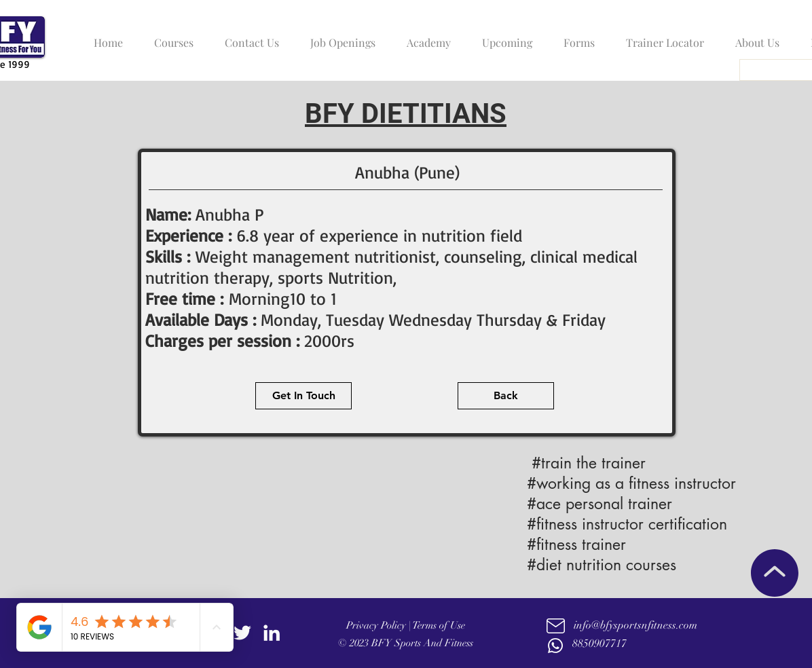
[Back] (506, 396)
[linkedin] (272, 633)
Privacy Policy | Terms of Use (406, 625)
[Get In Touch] (303, 396)
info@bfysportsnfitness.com (635, 625)
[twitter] (242, 633)
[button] (170, 37)
